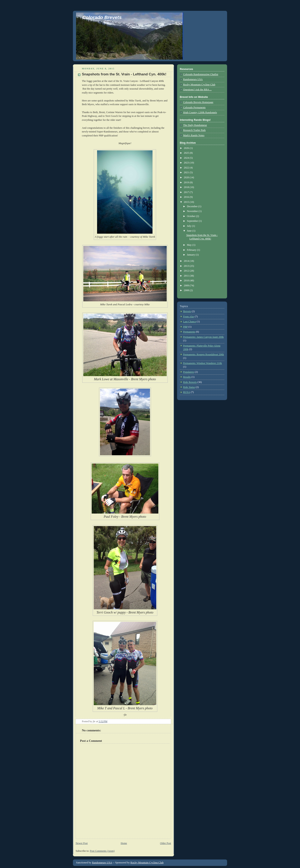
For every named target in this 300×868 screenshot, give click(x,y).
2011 (187, 276)
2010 (187, 281)
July (189, 226)
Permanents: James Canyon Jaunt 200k (203, 337)
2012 (187, 271)
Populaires (189, 372)
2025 (187, 153)
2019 (187, 182)
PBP (185, 327)
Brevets (187, 311)
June (190, 231)
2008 (187, 290)
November (193, 211)
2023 (187, 163)
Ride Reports (190, 382)
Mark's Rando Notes (194, 135)
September (193, 221)
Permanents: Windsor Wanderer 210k (202, 363)
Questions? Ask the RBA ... (197, 90)
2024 (187, 158)
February (192, 250)
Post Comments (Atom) (102, 851)
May (190, 245)
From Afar (189, 317)
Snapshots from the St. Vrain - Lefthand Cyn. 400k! (124, 74)
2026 (187, 148)
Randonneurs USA (193, 79)
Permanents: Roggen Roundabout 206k (204, 354)
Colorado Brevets (102, 17)
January (191, 255)
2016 (187, 197)
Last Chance (190, 322)
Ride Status (189, 387)
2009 (187, 286)
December (192, 206)
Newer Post (82, 843)
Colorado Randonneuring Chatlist (201, 74)
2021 (187, 172)
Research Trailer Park (194, 130)
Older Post (166, 843)
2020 (187, 177)
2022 (187, 168)
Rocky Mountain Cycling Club (199, 85)
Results (187, 377)
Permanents (189, 332)
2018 (187, 187)
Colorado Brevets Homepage (198, 102)
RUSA (187, 392)
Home (124, 843)
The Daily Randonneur (195, 125)
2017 (187, 192)
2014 (187, 261)
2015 (187, 202)
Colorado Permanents (194, 107)
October (191, 216)
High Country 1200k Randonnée (200, 112)
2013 (187, 266)
